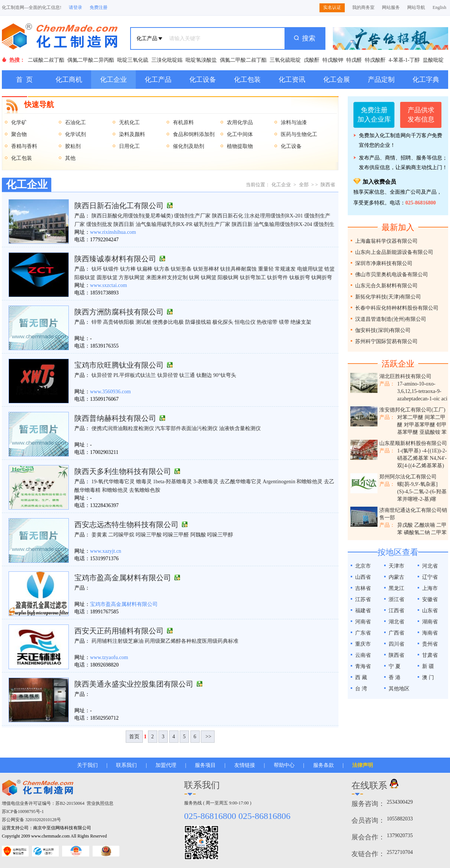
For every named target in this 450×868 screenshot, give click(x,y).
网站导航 (416, 7)
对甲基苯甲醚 (420, 425)
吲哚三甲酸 (149, 535)
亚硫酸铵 (430, 432)
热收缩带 (267, 322)
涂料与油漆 (294, 122)
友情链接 (245, 765)
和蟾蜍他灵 (115, 490)
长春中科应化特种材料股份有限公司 (397, 308)
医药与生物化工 (299, 134)
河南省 (363, 622)
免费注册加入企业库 (374, 115)
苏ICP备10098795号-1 (23, 811)
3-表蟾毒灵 (206, 482)
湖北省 (396, 622)
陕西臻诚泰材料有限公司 (115, 259)
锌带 (97, 322)
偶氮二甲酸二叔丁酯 (243, 60)
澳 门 (428, 677)
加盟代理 (166, 765)
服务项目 (205, 765)
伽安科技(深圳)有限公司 (383, 330)
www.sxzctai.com (108, 285)
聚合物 (19, 134)
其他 (70, 158)
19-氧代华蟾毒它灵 (113, 482)
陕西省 (328, 185)
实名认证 (332, 7)
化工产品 (158, 80)
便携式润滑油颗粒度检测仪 (123, 428)
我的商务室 (363, 7)
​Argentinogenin (279, 482)
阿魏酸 (198, 535)
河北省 (430, 566)
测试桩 (144, 322)
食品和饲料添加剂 (194, 134)
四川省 (396, 644)
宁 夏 (395, 666)
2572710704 (400, 852)
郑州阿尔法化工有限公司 (408, 477)
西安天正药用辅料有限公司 (119, 631)
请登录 (75, 7)
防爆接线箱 (198, 322)
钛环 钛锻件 (105, 269)
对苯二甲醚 (410, 417)
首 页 (24, 80)
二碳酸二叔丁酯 (46, 60)
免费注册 (99, 7)
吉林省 (363, 588)
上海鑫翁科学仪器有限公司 (386, 241)
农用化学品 (240, 122)
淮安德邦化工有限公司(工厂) (412, 410)
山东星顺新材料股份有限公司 (413, 443)
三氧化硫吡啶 (285, 60)
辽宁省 (430, 577)
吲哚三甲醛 (176, 535)
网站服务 (391, 7)
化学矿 (19, 122)
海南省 (430, 633)
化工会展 (337, 80)
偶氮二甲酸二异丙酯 (91, 60)
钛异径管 (102, 375)
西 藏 (361, 677)
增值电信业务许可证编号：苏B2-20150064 (43, 803)
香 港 (395, 677)
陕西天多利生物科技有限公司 (123, 471)
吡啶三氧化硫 (133, 60)
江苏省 (363, 599)
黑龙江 (396, 588)
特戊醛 (354, 60)
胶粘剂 (73, 146)
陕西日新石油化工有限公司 (119, 206)
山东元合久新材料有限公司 (386, 286)
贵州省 (430, 644)
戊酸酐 (312, 60)
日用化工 (129, 146)
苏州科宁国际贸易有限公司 (386, 341)
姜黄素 (99, 535)
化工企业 (113, 80)
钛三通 (187, 375)
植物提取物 (240, 146)
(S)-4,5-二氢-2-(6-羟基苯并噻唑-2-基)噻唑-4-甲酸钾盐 (422, 499)
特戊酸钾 (333, 60)
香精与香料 (24, 146)
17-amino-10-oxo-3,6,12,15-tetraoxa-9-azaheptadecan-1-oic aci (422, 391)
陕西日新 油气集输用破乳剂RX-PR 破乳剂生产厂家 (172, 224)
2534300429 (400, 802)
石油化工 (75, 122)
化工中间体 (240, 134)
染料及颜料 (132, 134)
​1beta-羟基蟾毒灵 (172, 482)
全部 (304, 185)
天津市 (396, 566)
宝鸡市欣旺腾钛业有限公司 (119, 365)
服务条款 (324, 765)
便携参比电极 (168, 322)
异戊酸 (405, 525)
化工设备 (203, 80)
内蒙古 (396, 577)
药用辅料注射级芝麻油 (118, 641)
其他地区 (399, 689)
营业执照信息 (100, 803)
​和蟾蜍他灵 (309, 482)
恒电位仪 (245, 322)
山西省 (363, 577)
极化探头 (223, 322)
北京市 (363, 566)
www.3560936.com (110, 392)
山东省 (430, 611)
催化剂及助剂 (189, 146)
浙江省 (396, 599)
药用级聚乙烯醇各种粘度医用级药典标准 (192, 641)
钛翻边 (204, 375)
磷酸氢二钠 (417, 533)
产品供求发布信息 (421, 115)
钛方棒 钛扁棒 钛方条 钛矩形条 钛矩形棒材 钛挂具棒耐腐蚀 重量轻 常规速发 (208, 269)
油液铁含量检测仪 (240, 428)
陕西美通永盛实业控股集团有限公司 (134, 684)
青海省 (363, 666)
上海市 (430, 588)
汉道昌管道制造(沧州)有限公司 (391, 319)
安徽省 (430, 599)
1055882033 (400, 819)
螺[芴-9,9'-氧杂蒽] (417, 484)
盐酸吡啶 (433, 60)
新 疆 (428, 666)
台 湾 (361, 689)
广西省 (396, 633)
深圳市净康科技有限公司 (384, 263)
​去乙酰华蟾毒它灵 (241, 482)
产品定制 (381, 80)
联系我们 (126, 765)
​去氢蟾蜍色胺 (145, 490)
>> (208, 737)
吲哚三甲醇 (220, 535)
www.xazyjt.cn (106, 551)
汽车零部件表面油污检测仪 (186, 428)
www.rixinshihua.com (113, 232)
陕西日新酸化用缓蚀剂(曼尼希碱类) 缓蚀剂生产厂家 (151, 216)
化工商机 (69, 80)
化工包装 (247, 80)
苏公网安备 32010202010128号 (31, 820)
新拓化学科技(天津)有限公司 (388, 297)
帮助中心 (284, 765)
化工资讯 (292, 80)
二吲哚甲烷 (121, 535)
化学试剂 (75, 134)
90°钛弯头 (225, 375)
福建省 (363, 611)
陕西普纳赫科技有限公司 (115, 418)
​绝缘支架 (301, 322)
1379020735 (400, 835)
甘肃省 (430, 655)
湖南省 (430, 622)
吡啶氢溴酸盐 (201, 60)
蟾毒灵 (144, 482)
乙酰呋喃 (425, 525)
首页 (134, 737)
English (439, 7)
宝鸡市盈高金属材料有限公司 (123, 578)
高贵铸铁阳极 (119, 322)
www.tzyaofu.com (109, 657)
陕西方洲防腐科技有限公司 (119, 312)
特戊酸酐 (375, 60)
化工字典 (426, 80)
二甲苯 (439, 533)
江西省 (396, 611)
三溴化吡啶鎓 (167, 60)
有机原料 (183, 122)
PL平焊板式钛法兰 (135, 375)
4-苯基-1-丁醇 (404, 60)
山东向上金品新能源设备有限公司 (394, 252)
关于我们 (87, 765)
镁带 (284, 322)
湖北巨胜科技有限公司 (405, 376)
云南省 (363, 655)
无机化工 (129, 122)
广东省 (363, 633)
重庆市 (363, 644)
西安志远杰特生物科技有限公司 (126, 525)
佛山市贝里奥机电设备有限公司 (392, 275)
